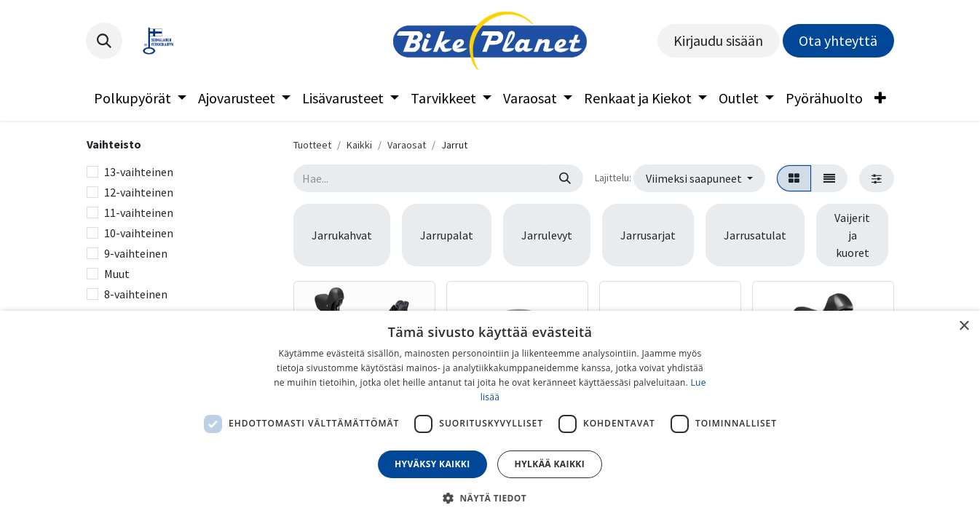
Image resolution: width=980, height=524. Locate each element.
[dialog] (490, 417)
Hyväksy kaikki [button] (432, 464)
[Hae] (565, 178)
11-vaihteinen (139, 213)
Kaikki (359, 145)
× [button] (964, 326)
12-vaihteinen (139, 192)
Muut (117, 274)
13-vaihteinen (139, 172)
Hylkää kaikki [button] (550, 464)
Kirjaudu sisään (718, 40)
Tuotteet (312, 145)
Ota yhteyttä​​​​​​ (838, 40)
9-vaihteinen (136, 253)
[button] (104, 41)
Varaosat (407, 145)
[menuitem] (140, 98)
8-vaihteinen (136, 294)
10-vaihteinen (139, 233)
